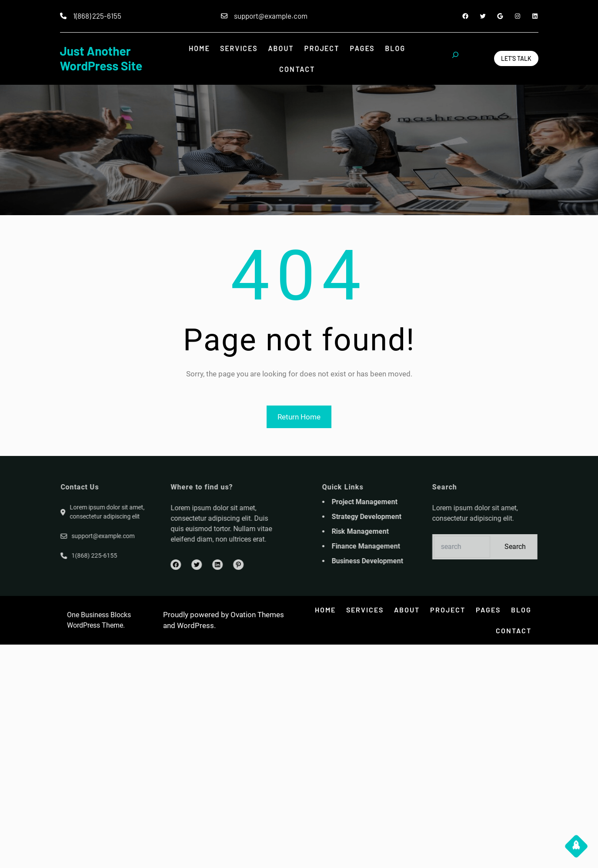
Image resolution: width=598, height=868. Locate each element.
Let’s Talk (516, 58)
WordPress (195, 625)
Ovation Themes (257, 615)
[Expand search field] (455, 59)
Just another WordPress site (101, 58)
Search (553, 547)
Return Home (299, 417)
